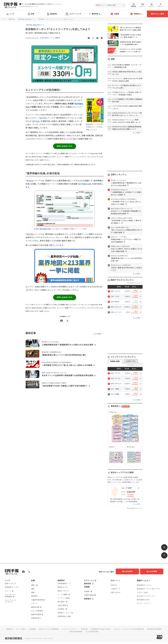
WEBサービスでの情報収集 (47, 629)
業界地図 (36, 121)
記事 (32, 14)
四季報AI (136, 14)
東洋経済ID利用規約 (157, 629)
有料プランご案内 (157, 14)
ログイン (161, 5)
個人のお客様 (129, 571)
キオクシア (118, 307)
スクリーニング (74, 14)
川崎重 (117, 394)
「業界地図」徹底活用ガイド (26, 19)
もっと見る (97, 335)
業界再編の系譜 (87, 185)
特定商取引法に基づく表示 (101, 629)
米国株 (115, 14)
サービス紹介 (19, 629)
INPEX (117, 302)
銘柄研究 (53, 14)
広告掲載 (30, 629)
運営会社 (7, 629)
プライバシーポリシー (69, 629)
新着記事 (11, 19)
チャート (143, 5)
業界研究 (94, 14)
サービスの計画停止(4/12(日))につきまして (38, 4)
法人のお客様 (153, 571)
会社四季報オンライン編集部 (51, 38)
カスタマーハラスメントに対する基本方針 (130, 629)
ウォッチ (151, 5)
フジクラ (117, 291)
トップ (11, 14)
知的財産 (84, 629)
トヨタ (117, 296)
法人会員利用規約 (92, 631)
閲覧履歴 (134, 5)
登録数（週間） (115, 361)
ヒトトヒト (118, 312)
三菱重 (117, 389)
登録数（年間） (131, 361)
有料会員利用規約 (76, 631)
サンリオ (117, 378)
